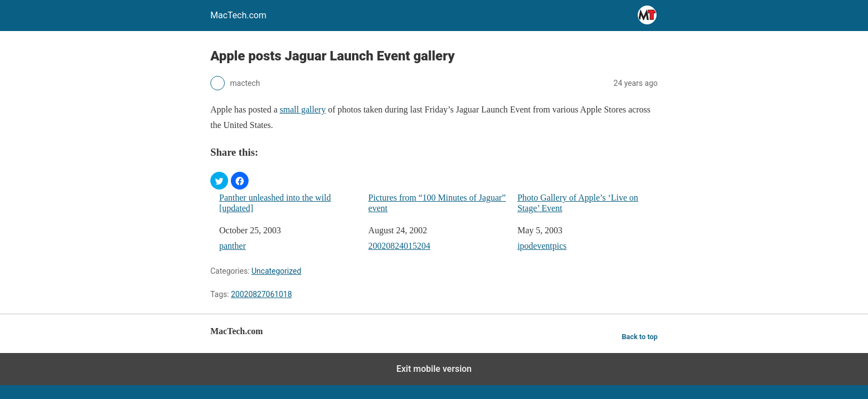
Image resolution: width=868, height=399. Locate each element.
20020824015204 (399, 246)
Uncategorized (276, 271)
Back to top (640, 337)
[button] (219, 181)
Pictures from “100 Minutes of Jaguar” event (437, 203)
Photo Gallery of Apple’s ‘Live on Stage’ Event (578, 203)
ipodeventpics (542, 246)
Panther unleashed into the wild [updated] (275, 203)
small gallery (303, 109)
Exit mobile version (434, 369)
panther (232, 246)
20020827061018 (261, 294)
